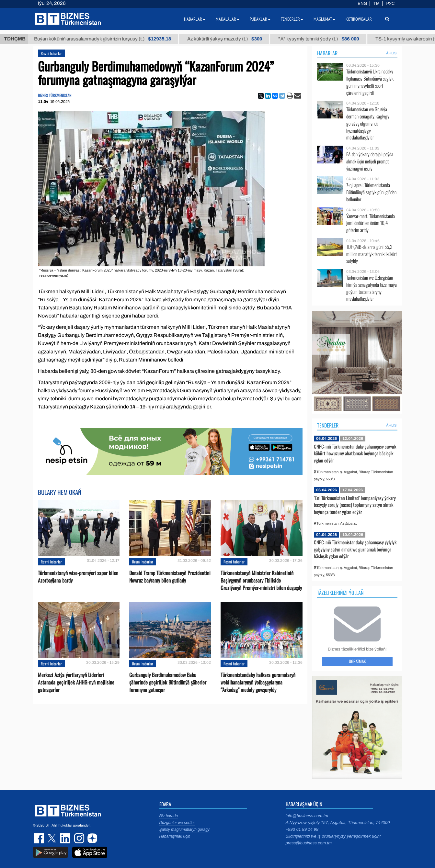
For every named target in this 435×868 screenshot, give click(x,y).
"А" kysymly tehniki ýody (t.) (327, 39)
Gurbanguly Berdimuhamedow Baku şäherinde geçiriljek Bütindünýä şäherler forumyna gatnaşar (168, 682)
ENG (362, 4)
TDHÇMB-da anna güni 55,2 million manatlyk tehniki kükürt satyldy (372, 254)
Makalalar (228, 19)
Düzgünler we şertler (177, 823)
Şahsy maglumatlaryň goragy (184, 829)
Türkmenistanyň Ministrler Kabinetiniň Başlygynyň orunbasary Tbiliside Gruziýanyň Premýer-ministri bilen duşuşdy (261, 580)
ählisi (392, 53)
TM (377, 4)
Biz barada (169, 816)
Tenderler (328, 425)
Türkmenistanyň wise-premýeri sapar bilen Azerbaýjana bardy (78, 577)
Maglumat (324, 19)
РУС (390, 4)
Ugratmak (357, 661)
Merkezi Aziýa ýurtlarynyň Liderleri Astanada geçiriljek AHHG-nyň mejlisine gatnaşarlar (76, 682)
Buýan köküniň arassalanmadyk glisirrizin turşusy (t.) (111, 39)
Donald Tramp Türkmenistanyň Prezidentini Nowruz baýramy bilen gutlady (170, 577)
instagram (78, 838)
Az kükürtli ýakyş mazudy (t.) (233, 39)
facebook (40, 838)
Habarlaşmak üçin (175, 836)
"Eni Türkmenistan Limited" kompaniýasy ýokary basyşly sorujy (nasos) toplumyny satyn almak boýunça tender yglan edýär (355, 505)
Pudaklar (260, 19)
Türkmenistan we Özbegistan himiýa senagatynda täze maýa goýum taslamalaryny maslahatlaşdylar (372, 288)
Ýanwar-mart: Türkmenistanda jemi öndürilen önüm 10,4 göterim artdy (371, 223)
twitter (52, 838)
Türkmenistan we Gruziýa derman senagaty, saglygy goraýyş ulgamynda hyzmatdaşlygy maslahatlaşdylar (368, 123)
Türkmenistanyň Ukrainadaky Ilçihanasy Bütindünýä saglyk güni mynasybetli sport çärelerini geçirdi (370, 82)
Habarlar (327, 53)
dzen (91, 838)
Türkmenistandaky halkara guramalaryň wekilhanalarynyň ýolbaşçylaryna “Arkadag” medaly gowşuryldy (258, 682)
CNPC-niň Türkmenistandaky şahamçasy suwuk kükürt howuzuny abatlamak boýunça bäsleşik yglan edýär (355, 453)
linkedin (65, 838)
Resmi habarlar (51, 53)
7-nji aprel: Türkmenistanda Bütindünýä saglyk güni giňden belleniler (371, 192)
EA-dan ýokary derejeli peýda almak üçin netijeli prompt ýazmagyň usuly (370, 161)
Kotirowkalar (359, 19)
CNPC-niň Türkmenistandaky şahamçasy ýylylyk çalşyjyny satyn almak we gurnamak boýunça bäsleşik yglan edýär (355, 549)
